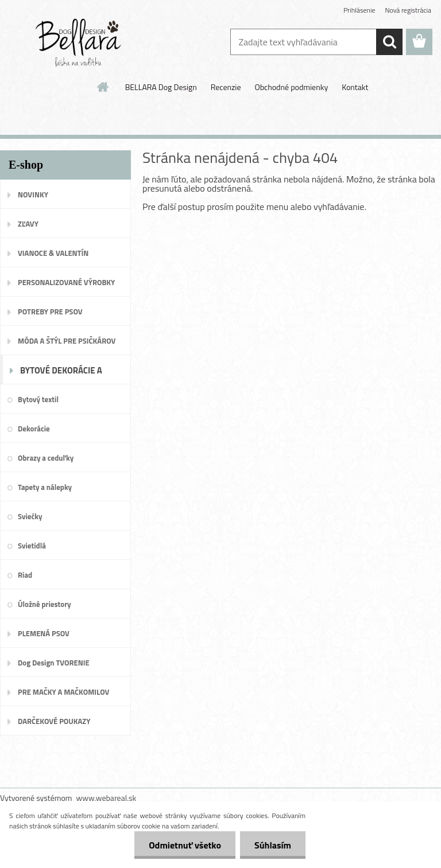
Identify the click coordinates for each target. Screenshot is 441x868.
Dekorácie (34, 429)
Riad (25, 575)
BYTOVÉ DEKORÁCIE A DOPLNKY (61, 374)
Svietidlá (32, 546)
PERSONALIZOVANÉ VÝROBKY (66, 282)
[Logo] (79, 42)
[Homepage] (103, 87)
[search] (389, 42)
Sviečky (30, 516)
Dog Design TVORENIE (54, 663)
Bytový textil (38, 399)
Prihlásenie (359, 10)
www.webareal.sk (107, 798)
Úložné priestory (45, 604)
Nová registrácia (408, 10)
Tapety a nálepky (45, 487)
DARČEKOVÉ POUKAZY (54, 721)
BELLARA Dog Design (161, 87)
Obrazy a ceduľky (46, 458)
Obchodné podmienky (291, 87)
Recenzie (226, 87)
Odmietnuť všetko (185, 845)
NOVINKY (33, 194)
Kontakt (355, 87)
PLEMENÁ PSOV (44, 633)
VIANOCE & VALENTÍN (53, 253)
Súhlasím (273, 845)
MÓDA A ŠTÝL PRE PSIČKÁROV (67, 341)
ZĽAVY (28, 224)
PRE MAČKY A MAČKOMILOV (63, 692)
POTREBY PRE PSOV (50, 312)
